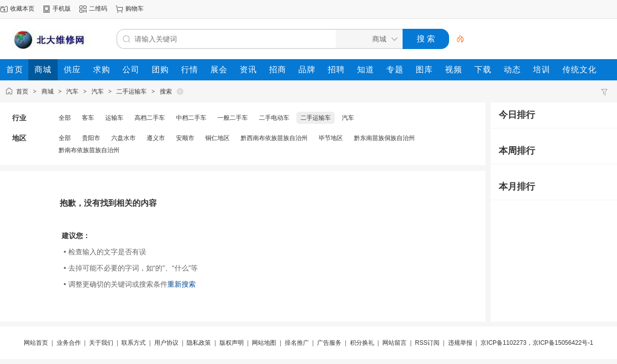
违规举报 (460, 343)
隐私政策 (199, 343)
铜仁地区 (217, 138)
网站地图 (264, 343)
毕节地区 (331, 138)
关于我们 (101, 343)
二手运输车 (131, 92)
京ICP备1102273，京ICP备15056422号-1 (537, 343)
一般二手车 (233, 118)
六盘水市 (123, 138)
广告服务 (329, 343)
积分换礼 (362, 343)
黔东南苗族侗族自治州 (384, 138)
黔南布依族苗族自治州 (89, 150)
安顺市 (185, 138)
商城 (48, 92)
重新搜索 (182, 284)
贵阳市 (91, 138)
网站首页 (36, 343)
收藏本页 (22, 9)
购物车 (135, 9)
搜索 (166, 92)
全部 (65, 118)
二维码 (98, 9)
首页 (22, 92)
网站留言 (394, 343)
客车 (88, 118)
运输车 (114, 118)
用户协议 (166, 343)
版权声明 (232, 343)
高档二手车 (150, 118)
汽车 (72, 92)
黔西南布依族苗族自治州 (274, 138)
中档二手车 (191, 118)
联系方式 (134, 343)
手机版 (62, 9)
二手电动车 (274, 118)
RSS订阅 (428, 343)
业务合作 (69, 343)
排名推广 (297, 343)
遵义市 (156, 138)
